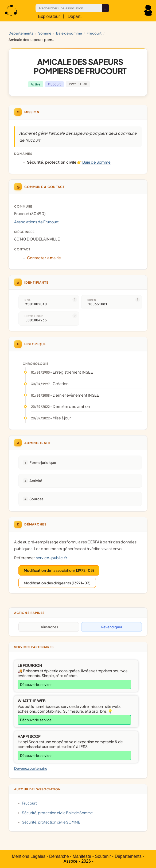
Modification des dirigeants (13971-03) (57, 583)
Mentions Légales (28, 856)
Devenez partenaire (31, 768)
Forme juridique (43, 462)
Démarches (49, 627)
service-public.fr (51, 558)
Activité (36, 481)
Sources (36, 499)
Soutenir (103, 856)
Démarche (59, 856)
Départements (128, 856)
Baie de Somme (69, 33)
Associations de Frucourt (36, 222)
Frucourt (94, 33)
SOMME (45, 33)
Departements (21, 33)
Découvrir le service (36, 685)
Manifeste (82, 856)
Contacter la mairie (44, 258)
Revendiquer (112, 627)
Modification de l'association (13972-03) (59, 570)
